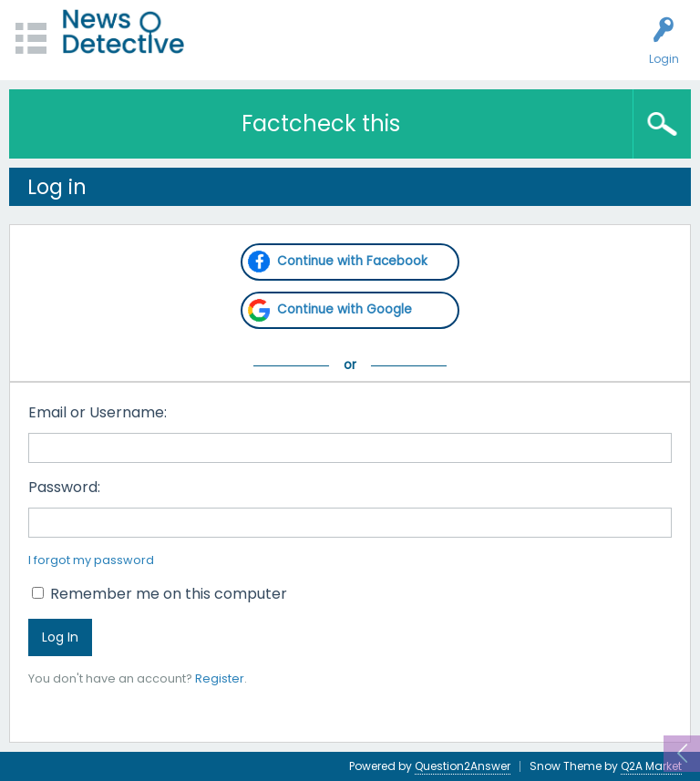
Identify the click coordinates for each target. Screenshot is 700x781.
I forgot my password (91, 560)
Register (220, 678)
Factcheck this (321, 123)
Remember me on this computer (160, 594)
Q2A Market (651, 766)
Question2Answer (463, 766)
